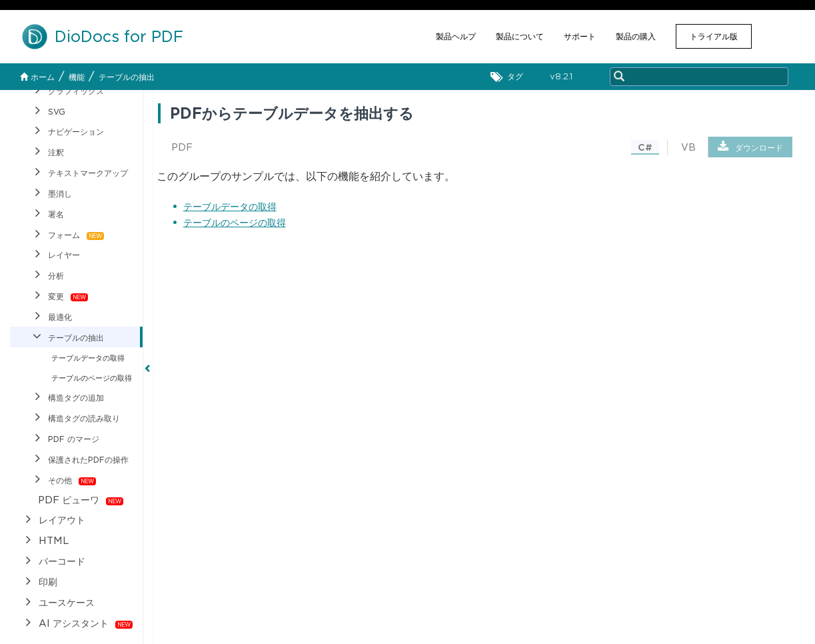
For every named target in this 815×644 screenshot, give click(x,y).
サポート (580, 36)
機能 (77, 77)
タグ (510, 77)
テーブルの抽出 (127, 77)
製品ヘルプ (456, 36)
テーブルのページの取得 (235, 223)
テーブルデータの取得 (230, 207)
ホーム (37, 77)
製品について (520, 36)
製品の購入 (636, 36)
